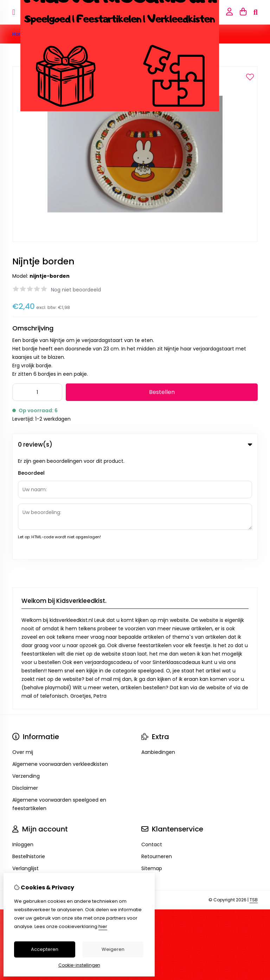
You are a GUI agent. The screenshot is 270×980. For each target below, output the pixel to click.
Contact (152, 741)
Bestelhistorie (29, 752)
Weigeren (113, 949)
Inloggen (23, 741)
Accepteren (45, 949)
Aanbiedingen (158, 648)
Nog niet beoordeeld (76, 290)
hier (103, 926)
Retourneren (157, 752)
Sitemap (152, 764)
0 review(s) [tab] (135, 445)
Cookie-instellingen (79, 965)
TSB (254, 796)
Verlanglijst (25, 764)
